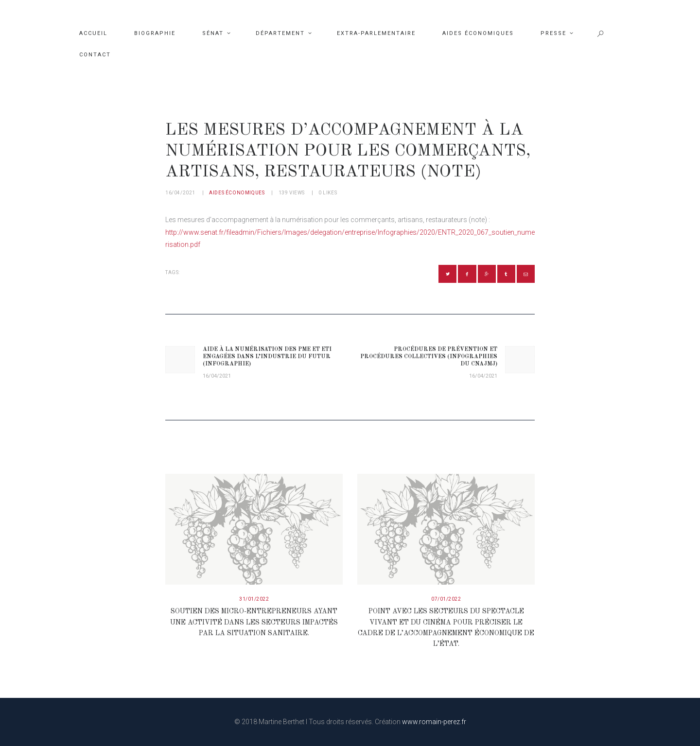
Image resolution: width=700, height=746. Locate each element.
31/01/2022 (254, 599)
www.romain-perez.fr (434, 722)
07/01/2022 (446, 599)
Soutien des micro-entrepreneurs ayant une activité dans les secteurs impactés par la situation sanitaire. (254, 622)
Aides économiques (237, 193)
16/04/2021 (180, 193)
